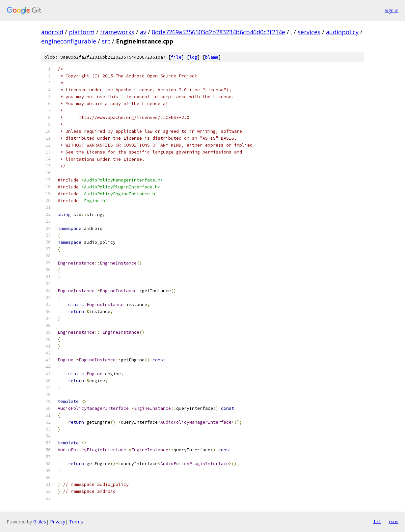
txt (377, 521)
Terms (76, 522)
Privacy (58, 522)
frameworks (117, 32)
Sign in (391, 10)
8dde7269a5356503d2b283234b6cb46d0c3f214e (218, 32)
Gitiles (40, 522)
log (193, 57)
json (393, 521)
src (106, 41)
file (176, 57)
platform (82, 32)
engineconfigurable (69, 41)
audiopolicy (342, 32)
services (309, 32)
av (143, 32)
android (52, 32)
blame (212, 57)
